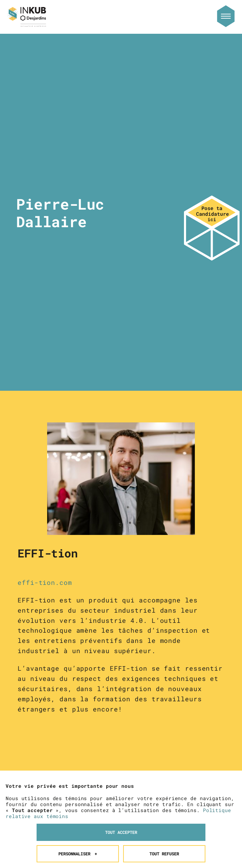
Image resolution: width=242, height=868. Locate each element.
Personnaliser (78, 732)
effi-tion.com (45, 582)
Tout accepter (121, 711)
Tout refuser (164, 732)
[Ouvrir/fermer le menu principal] (226, 16)
